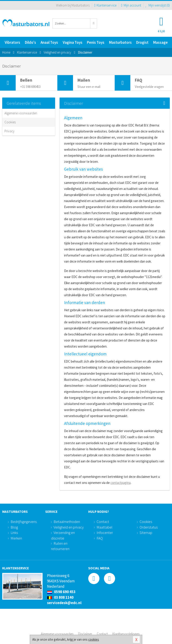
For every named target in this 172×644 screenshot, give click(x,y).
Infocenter (105, 533)
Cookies (10, 122)
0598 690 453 (61, 592)
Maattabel (104, 527)
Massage (160, 42)
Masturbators (120, 42)
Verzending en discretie (63, 535)
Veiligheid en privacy (69, 527)
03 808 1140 (60, 597)
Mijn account (131, 5)
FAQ (100, 538)
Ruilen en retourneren (60, 546)
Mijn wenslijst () (158, 5)
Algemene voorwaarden (21, 113)
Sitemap (146, 533)
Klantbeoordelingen (126, 634)
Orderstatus (149, 527)
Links (14, 533)
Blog (14, 527)
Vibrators (12, 42)
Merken (16, 538)
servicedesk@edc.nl (64, 603)
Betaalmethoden (67, 522)
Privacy (10, 131)
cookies (94, 639)
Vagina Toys (73, 42)
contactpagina (120, 483)
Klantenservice (105, 5)
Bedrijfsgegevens (24, 522)
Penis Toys (96, 42)
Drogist (142, 42)
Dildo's (30, 42)
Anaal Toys (49, 42)
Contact (103, 522)
